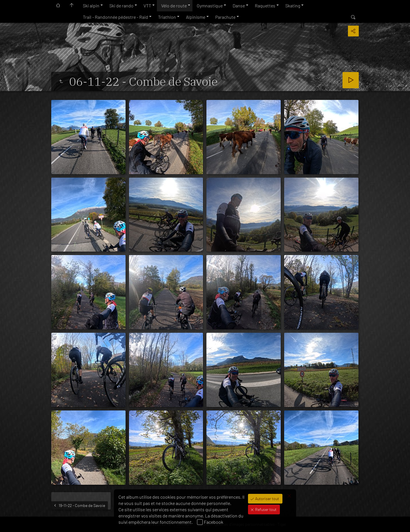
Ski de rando (121, 6)
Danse (239, 6)
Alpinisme (196, 17)
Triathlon (167, 17)
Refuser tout (265, 509)
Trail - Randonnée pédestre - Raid (115, 17)
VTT (147, 6)
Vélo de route (174, 6)
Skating (293, 6)
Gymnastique (210, 6)
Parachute (225, 17)
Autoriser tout (267, 499)
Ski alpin (91, 6)
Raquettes (265, 6)
